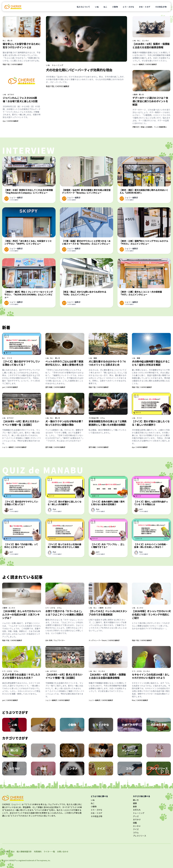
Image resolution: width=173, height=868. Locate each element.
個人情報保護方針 (24, 852)
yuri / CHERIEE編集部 (10, 387)
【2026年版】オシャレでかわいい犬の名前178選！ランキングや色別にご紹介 (151, 614)
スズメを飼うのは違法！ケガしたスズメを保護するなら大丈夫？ (21, 676)
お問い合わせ (63, 852)
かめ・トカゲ (145, 7)
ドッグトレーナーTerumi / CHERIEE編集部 (104, 640)
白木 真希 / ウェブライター (55, 640)
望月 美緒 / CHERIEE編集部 (55, 387)
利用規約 (38, 852)
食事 (135, 806)
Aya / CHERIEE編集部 (10, 121)
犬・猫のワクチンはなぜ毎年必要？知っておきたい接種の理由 (64, 423)
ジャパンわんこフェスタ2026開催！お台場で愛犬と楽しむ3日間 (20, 99)
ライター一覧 (49, 852)
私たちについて (83, 7)
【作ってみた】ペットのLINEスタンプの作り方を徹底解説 (108, 613)
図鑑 (135, 823)
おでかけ (11, 94)
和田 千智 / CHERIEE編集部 (13, 64)
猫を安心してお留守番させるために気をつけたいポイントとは (22, 45)
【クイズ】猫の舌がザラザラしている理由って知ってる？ (21, 363)
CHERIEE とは (8, 852)
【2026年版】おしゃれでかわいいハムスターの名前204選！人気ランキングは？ (22, 614)
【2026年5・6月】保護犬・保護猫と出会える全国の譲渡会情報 (151, 45)
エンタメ (145, 41)
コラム (102, 418)
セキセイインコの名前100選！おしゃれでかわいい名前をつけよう (151, 676)
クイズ (9, 358)
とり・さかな (128, 7)
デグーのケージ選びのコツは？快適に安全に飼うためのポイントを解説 (150, 101)
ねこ (105, 7)
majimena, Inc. (45, 860)
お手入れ (137, 810)
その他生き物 (161, 7)
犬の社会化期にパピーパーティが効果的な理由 (79, 70)
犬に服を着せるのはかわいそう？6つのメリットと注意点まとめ (107, 363)
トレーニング (58, 65)
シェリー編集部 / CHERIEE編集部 (145, 64)
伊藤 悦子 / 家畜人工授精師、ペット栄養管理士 (150, 127)
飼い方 (10, 41)
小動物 (115, 7)
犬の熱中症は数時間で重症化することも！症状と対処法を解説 (151, 363)
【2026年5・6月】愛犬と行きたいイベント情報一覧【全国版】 (21, 423)
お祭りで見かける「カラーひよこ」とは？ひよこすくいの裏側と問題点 (64, 613)
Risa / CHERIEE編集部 (140, 700)
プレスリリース (140, 836)
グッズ (136, 816)
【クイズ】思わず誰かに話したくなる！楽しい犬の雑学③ (151, 423)
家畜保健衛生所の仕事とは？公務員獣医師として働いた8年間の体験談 (108, 423)
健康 (95, 358)
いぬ (97, 7)
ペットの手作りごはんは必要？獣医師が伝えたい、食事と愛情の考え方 (64, 363)
